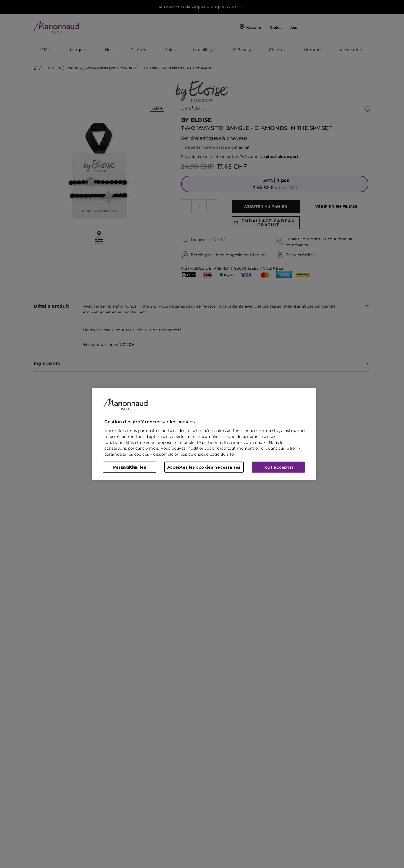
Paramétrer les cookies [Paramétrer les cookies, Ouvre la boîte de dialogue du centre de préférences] (130, 467)
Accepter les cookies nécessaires (204, 467)
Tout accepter (278, 467)
